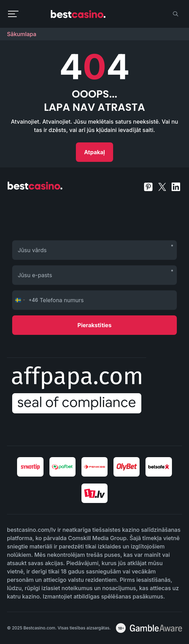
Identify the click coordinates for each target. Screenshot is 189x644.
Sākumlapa (22, 34)
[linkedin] (176, 186)
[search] (175, 14)
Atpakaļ (95, 152)
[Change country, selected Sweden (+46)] (25, 300)
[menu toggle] (13, 14)
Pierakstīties (95, 325)
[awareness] (156, 628)
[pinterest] (149, 186)
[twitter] (163, 186)
